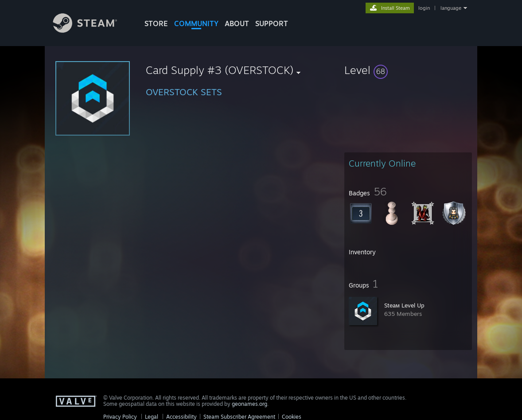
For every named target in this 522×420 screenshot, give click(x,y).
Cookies (292, 417)
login (424, 8)
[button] (408, 70)
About (237, 23)
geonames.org (249, 404)
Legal (152, 417)
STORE (156, 23)
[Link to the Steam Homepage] (92, 30)
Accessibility (181, 417)
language (451, 8)
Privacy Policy (120, 417)
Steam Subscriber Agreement (239, 417)
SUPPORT (272, 23)
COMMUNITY (196, 23)
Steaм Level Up (404, 305)
